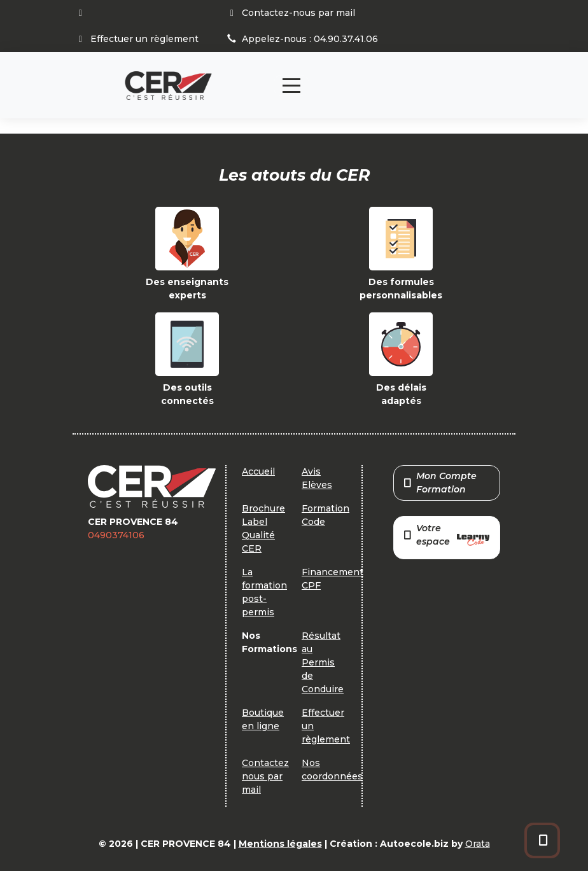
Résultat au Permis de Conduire (323, 662)
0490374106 (116, 535)
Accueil (258, 471)
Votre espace (447, 536)
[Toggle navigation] (291, 86)
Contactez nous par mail (265, 776)
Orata (478, 844)
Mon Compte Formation (440, 483)
